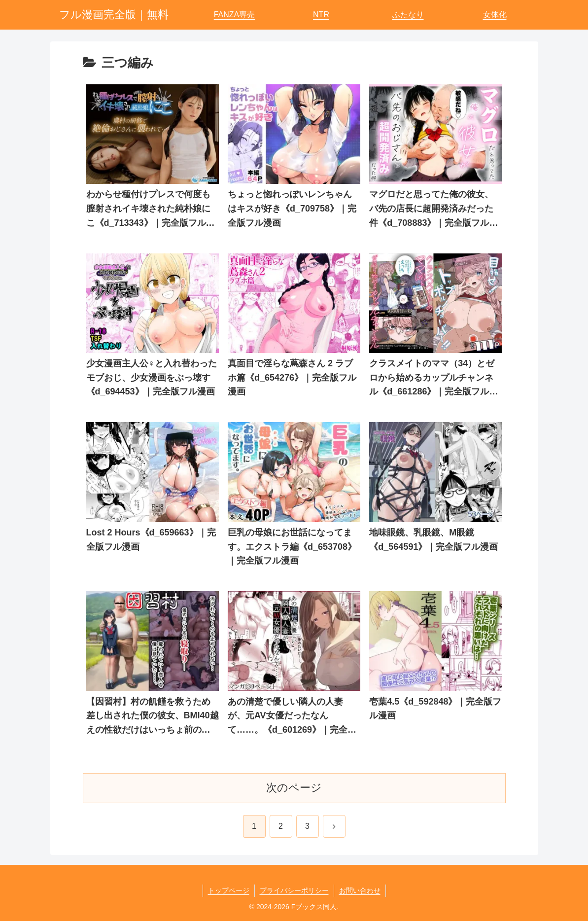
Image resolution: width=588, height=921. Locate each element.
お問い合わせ (360, 890)
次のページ (294, 788)
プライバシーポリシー (294, 890)
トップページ (229, 890)
